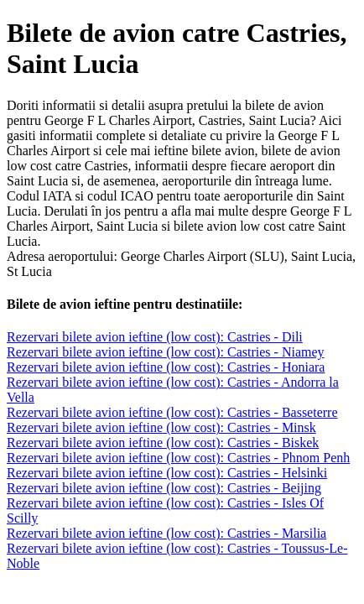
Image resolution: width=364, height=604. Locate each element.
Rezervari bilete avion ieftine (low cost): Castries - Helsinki (167, 473)
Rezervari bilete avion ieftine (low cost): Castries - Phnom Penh (178, 458)
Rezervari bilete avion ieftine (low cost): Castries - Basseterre (172, 412)
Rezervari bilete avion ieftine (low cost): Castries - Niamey (166, 352)
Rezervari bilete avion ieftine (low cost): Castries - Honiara (166, 367)
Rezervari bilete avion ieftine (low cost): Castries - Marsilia (166, 533)
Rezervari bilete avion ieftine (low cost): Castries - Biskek (163, 443)
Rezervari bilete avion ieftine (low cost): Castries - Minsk (161, 427)
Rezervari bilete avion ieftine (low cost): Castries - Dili (155, 337)
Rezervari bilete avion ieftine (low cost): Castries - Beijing (164, 488)
